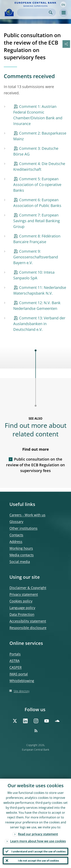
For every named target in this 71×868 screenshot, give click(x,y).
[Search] (33, 12)
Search (51, 12)
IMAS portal (19, 674)
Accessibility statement (28, 621)
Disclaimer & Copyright (28, 588)
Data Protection (22, 614)
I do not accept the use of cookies (38, 861)
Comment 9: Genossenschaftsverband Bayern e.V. (36, 257)
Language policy (22, 608)
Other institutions (23, 528)
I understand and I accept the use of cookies (38, 851)
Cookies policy (21, 601)
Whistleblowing (22, 681)
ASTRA (14, 661)
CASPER (16, 667)
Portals (15, 654)
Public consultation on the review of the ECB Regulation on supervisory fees (35, 465)
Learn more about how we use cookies (38, 841)
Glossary (16, 522)
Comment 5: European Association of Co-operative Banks (37, 185)
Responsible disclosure (28, 628)
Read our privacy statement (38, 834)
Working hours (21, 548)
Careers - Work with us (27, 515)
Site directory (21, 691)
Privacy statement (24, 594)
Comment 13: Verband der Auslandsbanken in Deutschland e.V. (39, 324)
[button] (63, 4)
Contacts (16, 535)
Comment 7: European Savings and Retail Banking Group (37, 221)
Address (16, 542)
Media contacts (22, 555)
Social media (20, 562)
